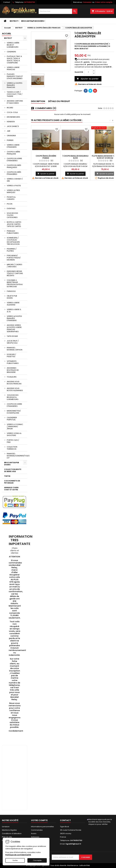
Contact (7, 2)
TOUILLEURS (12, 377)
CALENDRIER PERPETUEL (12, 419)
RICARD (10, 108)
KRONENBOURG (13, 117)
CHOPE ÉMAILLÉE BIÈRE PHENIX (46, 157)
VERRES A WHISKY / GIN (15, 180)
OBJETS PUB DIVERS (12, 297)
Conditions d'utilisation (12, 833)
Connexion (87, 2)
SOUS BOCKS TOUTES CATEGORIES (12, 215)
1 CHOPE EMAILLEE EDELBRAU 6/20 (75, 157)
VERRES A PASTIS (14, 186)
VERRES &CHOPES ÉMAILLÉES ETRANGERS (14, 318)
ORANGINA (11, 136)
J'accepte (37, 860)
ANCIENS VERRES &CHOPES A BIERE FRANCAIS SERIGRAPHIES (14, 328)
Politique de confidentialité (18, 855)
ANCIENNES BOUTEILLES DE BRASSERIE (13, 370)
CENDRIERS (11, 52)
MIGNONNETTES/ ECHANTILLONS (14, 412)
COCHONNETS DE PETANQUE (12, 482)
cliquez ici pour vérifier (98, 824)
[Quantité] (88, 72)
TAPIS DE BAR (12, 336)
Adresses (35, 837)
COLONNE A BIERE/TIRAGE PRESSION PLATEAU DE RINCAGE (15, 283)
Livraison (6, 827)
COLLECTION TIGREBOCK (12, 448)
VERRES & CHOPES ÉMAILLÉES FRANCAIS (15, 85)
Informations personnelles (42, 827)
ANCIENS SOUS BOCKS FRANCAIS (14, 383)
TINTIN (7, 476)
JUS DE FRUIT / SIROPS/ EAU (13, 342)
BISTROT (14, 21)
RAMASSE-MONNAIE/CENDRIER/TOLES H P (17, 456)
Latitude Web (85, 865)
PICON (10, 204)
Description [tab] (38, 101)
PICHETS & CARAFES (11, 198)
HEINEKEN (11, 122)
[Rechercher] (58, 11)
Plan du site (7, 837)
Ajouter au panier (88, 79)
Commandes (37, 830)
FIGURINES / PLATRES (12, 250)
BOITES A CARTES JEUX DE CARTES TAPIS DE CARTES (14, 224)
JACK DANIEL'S (13, 126)
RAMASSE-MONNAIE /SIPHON (15, 349)
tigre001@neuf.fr (73, 844)
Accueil (7, 34)
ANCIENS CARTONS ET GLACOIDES (15, 102)
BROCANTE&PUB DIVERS (33, 21)
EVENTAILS (11, 208)
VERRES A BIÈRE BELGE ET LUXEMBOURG (13, 45)
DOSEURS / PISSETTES (11, 355)
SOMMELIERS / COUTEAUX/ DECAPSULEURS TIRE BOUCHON (13, 241)
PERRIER (10, 140)
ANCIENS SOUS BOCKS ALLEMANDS (15, 389)
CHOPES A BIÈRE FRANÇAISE (13, 153)
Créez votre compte (104, 2)
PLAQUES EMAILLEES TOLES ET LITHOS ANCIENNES (15, 76)
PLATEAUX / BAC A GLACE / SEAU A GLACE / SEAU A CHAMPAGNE (14, 60)
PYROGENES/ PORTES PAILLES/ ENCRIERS (14, 258)
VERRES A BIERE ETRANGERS (13, 146)
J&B (8, 131)
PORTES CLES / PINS (13, 441)
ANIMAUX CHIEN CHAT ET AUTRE (11, 489)
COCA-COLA (12, 112)
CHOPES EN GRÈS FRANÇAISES (14, 166)
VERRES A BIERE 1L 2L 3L (14, 311)
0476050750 (29, 2)
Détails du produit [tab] (59, 101)
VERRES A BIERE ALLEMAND (13, 304)
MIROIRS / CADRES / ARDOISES (14, 266)
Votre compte (39, 820)
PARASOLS (11, 291)
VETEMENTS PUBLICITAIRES (13, 362)
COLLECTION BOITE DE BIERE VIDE (13, 470)
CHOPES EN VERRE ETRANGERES (14, 160)
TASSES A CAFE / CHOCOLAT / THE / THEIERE (15, 94)
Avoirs (34, 833)
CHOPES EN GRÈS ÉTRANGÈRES (14, 173)
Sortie (15, 860)
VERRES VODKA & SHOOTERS (14, 434)
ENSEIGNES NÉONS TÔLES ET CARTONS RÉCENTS (15, 273)
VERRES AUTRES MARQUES (13, 191)
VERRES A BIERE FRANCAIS (13, 68)
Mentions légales (9, 830)
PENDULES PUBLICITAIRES (13, 232)
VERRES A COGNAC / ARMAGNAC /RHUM (15, 426)
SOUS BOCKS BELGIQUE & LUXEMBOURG (13, 397)
